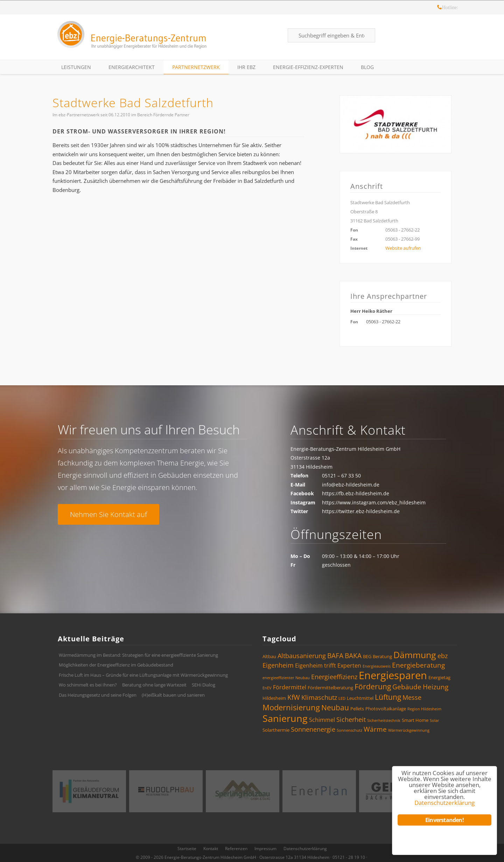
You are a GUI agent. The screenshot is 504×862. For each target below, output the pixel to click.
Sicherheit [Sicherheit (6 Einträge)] (351, 719)
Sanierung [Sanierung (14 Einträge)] (285, 718)
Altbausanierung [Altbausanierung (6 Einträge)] (302, 656)
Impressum (265, 849)
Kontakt (211, 849)
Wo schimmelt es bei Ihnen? (88, 685)
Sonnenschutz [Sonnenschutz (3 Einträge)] (349, 730)
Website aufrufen (403, 248)
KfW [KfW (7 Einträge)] (294, 697)
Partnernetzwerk (196, 67)
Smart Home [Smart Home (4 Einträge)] (415, 720)
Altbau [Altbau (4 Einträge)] (269, 656)
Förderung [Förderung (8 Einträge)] (373, 687)
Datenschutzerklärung (305, 849)
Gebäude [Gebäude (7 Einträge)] (407, 687)
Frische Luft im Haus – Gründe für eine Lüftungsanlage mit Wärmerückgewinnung (143, 675)
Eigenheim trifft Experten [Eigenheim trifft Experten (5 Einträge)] (328, 666)
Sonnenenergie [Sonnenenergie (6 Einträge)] (313, 729)
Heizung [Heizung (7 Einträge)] (436, 687)
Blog (367, 67)
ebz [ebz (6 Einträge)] (443, 656)
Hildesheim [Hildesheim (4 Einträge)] (274, 698)
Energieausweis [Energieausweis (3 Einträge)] (377, 666)
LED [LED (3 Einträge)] (342, 698)
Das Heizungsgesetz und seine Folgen (98, 695)
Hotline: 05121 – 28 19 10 (440, 8)
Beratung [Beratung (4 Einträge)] (382, 656)
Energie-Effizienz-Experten (308, 67)
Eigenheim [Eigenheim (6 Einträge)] (278, 665)
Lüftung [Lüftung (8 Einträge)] (388, 697)
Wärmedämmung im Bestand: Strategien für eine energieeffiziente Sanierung (138, 655)
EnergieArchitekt (132, 67)
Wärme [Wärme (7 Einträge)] (375, 729)
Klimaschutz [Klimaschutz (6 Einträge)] (319, 697)
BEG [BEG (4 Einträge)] (367, 656)
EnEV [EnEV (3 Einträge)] (267, 688)
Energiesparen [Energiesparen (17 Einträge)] (393, 675)
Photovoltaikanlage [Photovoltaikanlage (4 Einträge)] (386, 709)
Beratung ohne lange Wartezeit (154, 685)
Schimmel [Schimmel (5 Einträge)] (322, 720)
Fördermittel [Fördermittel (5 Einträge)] (290, 687)
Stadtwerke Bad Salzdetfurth (133, 103)
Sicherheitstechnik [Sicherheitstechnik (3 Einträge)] (384, 720)
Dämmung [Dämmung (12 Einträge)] (415, 655)
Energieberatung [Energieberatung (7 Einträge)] (418, 665)
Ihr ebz (246, 67)
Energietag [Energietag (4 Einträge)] (439, 677)
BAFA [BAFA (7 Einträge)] (335, 656)
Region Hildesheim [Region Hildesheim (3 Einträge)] (424, 709)
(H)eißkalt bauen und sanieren (173, 695)
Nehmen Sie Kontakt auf (108, 514)
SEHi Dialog (204, 685)
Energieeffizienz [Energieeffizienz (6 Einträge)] (334, 677)
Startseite (187, 849)
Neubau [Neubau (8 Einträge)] (335, 708)
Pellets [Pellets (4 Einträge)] (357, 709)
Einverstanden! (444, 820)
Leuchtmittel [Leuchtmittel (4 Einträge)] (360, 698)
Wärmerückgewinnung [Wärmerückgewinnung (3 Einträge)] (409, 730)
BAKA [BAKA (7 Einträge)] (353, 656)
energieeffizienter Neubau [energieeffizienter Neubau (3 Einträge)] (286, 678)
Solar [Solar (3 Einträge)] (435, 720)
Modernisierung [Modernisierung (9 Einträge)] (291, 707)
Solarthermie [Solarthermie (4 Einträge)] (276, 730)
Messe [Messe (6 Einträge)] (412, 697)
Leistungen (76, 67)
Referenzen (236, 849)
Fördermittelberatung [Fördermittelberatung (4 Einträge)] (330, 688)
